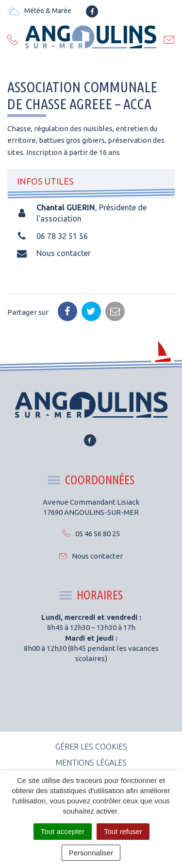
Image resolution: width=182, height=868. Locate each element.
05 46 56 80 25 (91, 534)
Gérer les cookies (91, 747)
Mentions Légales (91, 763)
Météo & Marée (39, 11)
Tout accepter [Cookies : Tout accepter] (63, 831)
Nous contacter (64, 253)
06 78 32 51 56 (62, 236)
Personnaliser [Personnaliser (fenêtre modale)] (91, 853)
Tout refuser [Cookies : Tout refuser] (123, 831)
